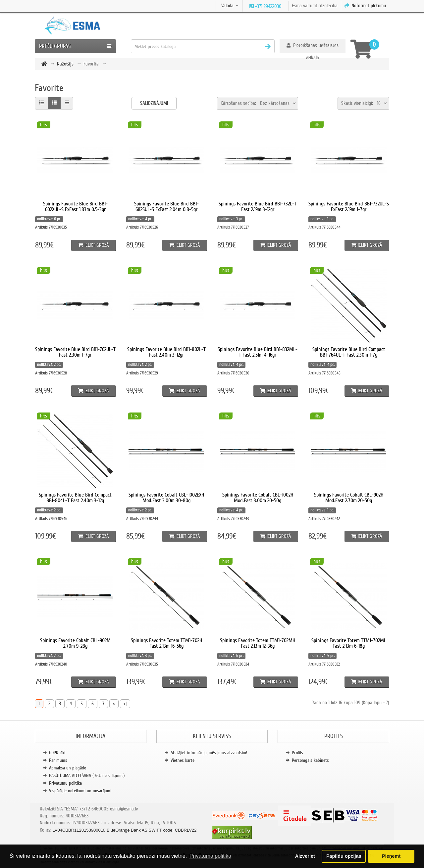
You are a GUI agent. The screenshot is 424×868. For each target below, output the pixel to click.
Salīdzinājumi (154, 103)
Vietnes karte (183, 760)
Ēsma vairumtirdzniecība (315, 6)
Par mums (58, 760)
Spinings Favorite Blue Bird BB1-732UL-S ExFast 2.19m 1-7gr (349, 207)
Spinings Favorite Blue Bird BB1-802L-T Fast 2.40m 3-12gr (166, 352)
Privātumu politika (65, 783)
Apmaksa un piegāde (68, 768)
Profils (297, 753)
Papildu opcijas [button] (344, 856)
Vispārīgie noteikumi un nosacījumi (80, 791)
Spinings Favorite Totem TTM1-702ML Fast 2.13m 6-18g (349, 643)
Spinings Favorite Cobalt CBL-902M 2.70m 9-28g (75, 643)
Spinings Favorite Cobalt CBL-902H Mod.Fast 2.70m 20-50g (349, 498)
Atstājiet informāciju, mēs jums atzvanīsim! (209, 753)
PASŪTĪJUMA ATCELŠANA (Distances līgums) (87, 776)
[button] (313, 46)
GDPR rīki (57, 753)
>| (125, 704)
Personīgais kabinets (310, 760)
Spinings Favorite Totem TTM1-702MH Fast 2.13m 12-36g (258, 643)
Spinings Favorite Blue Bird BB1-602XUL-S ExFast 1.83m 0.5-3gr (75, 207)
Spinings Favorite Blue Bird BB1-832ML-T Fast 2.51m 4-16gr (258, 352)
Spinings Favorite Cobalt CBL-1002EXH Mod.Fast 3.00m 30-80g (166, 498)
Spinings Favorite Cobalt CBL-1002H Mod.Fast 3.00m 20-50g (258, 498)
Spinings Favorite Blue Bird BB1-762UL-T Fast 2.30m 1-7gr (75, 352)
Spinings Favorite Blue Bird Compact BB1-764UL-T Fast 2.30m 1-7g (349, 352)
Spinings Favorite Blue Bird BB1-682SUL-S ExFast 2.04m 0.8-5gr (166, 207)
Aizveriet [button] (305, 856)
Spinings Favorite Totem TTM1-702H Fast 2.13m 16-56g (166, 643)
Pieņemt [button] (391, 856)
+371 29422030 (268, 6)
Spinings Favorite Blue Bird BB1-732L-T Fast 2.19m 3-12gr (258, 207)
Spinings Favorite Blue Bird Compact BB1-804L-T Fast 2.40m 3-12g (75, 498)
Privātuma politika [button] (210, 856)
